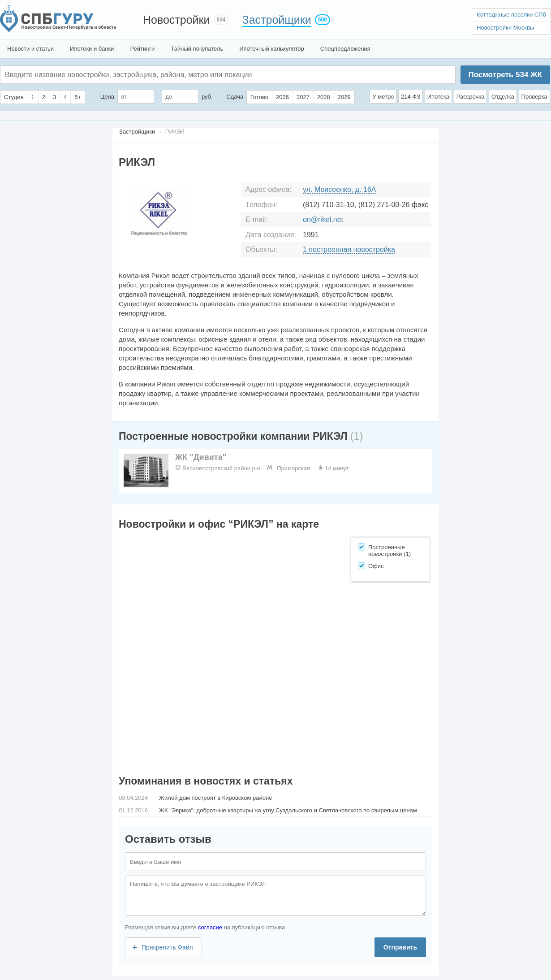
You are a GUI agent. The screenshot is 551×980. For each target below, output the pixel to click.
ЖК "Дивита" (201, 457)
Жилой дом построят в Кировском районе (215, 798)
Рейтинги (142, 49)
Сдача (235, 97)
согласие (210, 927)
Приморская (293, 468)
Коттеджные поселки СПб (511, 15)
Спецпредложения (345, 49)
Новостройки (176, 20)
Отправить (400, 947)
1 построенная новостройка (349, 249)
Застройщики (277, 20)
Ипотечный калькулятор (272, 49)
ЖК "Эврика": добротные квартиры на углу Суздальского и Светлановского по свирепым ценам (288, 810)
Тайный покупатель (197, 49)
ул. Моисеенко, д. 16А (340, 189)
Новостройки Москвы (505, 28)
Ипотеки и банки (92, 49)
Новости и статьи (30, 49)
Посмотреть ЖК (505, 75)
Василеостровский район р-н (221, 468)
